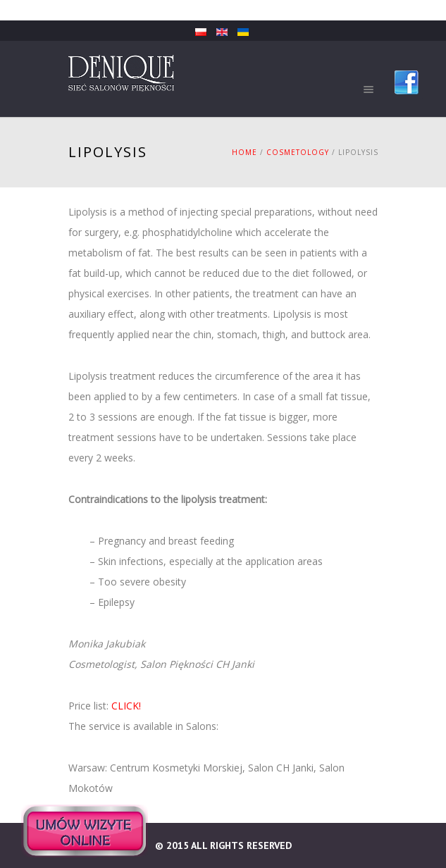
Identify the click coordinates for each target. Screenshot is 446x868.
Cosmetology (298, 152)
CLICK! (126, 706)
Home (244, 152)
